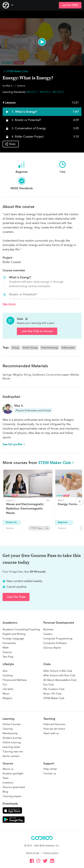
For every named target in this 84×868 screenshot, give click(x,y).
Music (6, 694)
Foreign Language (13, 639)
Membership (10, 733)
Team (6, 778)
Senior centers (11, 756)
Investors (8, 783)
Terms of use (33, 853)
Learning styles (11, 747)
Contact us (50, 773)
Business (48, 629)
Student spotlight (13, 773)
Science (7, 652)
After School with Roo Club (59, 675)
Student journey (12, 738)
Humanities (9, 643)
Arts (5, 671)
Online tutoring (12, 742)
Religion (7, 698)
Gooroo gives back (14, 787)
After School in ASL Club (58, 671)
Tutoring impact (12, 796)
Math (6, 648)
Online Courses (12, 724)
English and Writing (14, 634)
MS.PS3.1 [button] (32, 92)
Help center (50, 769)
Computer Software (55, 643)
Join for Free (16, 597)
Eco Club (49, 685)
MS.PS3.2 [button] (45, 92)
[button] (42, 42)
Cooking (8, 675)
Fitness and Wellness (15, 680)
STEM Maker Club (57, 463)
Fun (5, 685)
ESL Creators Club (54, 689)
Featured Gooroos (54, 724)
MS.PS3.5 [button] (58, 92)
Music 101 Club (52, 694)
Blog (5, 792)
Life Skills (8, 689)
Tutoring (8, 729)
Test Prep (8, 657)
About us (8, 769)
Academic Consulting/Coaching (21, 629)
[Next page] (79, 501)
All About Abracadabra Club (60, 680)
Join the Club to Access (37, 331)
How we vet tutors (54, 729)
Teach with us (51, 733)
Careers (48, 634)
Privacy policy (51, 853)
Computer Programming (58, 639)
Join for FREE (70, 5)
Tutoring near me (13, 752)
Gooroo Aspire (52, 648)
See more (9, 304)
